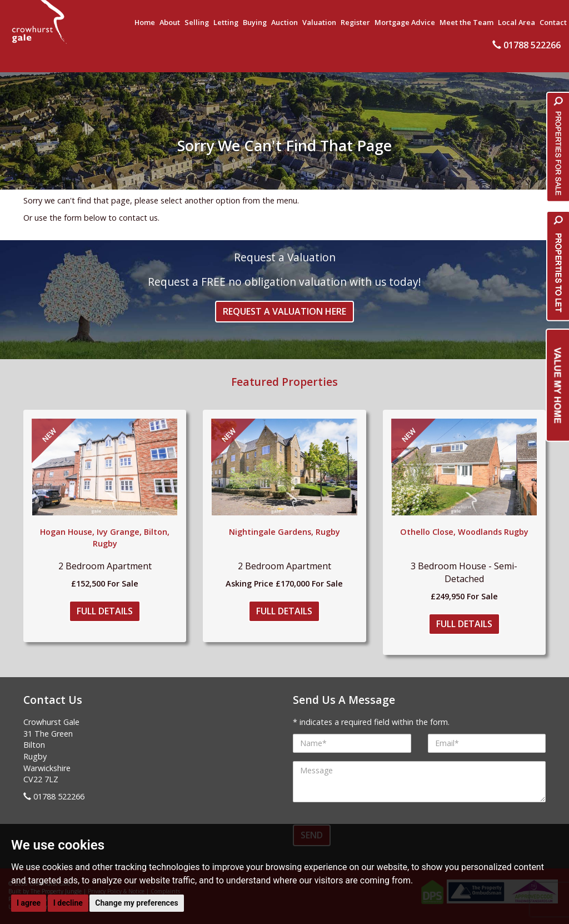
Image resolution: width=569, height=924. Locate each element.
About (170, 22)
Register (355, 22)
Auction (284, 22)
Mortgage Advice (405, 22)
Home (145, 22)
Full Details (105, 611)
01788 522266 (526, 45)
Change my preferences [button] (136, 903)
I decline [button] (68, 903)
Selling (197, 22)
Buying (255, 22)
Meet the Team (466, 22)
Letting (226, 22)
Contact (553, 22)
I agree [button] (29, 903)
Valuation (319, 22)
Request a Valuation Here (284, 311)
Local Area (516, 22)
